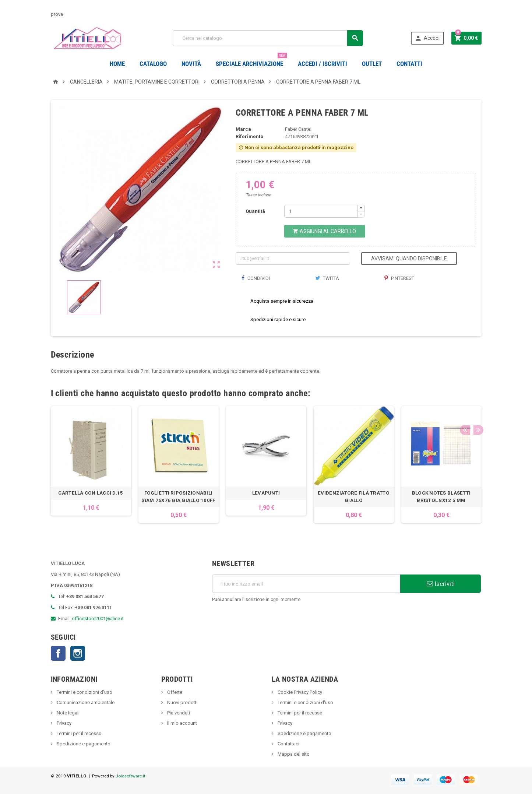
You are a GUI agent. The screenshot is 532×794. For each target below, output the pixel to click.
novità (191, 64)
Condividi (256, 278)
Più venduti (178, 713)
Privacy (64, 723)
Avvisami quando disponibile (409, 259)
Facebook (58, 653)
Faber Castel (298, 129)
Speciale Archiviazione (251, 61)
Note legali (68, 713)
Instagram (78, 653)
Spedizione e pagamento (83, 744)
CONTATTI (409, 64)
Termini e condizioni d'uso (84, 692)
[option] (91, 465)
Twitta (327, 278)
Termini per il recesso (79, 733)
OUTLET (372, 64)
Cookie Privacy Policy (299, 692)
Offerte (174, 692)
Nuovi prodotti (182, 702)
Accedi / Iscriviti (323, 64)
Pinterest (399, 278)
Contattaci (288, 744)
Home (117, 64)
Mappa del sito (293, 754)
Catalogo (153, 64)
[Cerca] (268, 38)
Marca (243, 129)
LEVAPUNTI (266, 493)
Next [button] (476, 393)
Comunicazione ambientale (85, 702)
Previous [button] (465, 393)
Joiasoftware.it (131, 776)
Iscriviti (441, 584)
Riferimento (249, 136)
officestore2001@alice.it (98, 619)
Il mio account (182, 723)
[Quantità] (321, 211)
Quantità (255, 211)
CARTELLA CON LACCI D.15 (91, 493)
